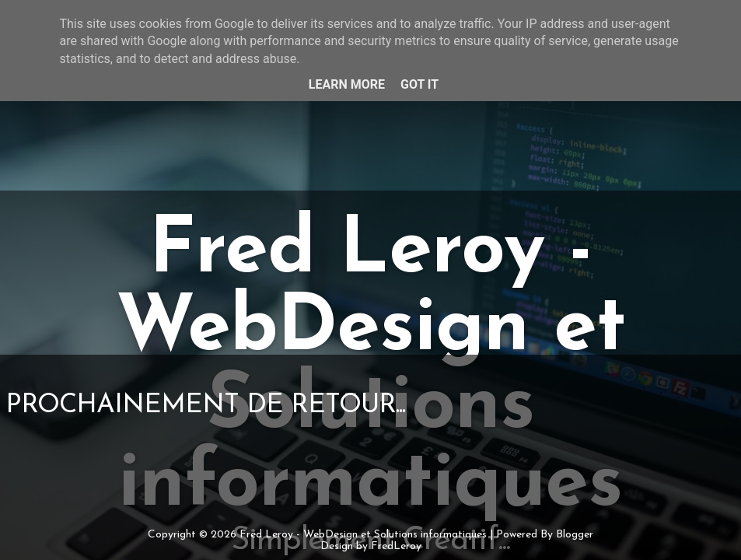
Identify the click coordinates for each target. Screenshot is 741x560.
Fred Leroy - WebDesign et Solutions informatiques (363, 535)
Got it (419, 84)
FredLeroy (396, 546)
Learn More (347, 84)
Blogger (575, 535)
